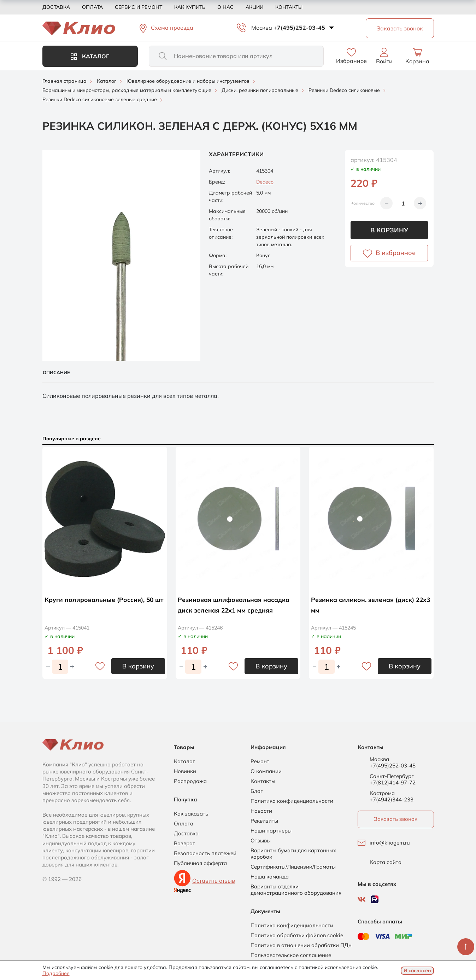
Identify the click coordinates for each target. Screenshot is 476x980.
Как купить (190, 7)
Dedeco (265, 182)
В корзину (389, 230)
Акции (254, 7)
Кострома (382, 793)
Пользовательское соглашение (291, 955)
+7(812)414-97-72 (393, 782)
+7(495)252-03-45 (299, 28)
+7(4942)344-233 (392, 799)
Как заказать (191, 814)
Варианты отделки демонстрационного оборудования (296, 890)
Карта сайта (386, 862)
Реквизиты (264, 821)
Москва (262, 28)
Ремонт (260, 761)
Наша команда (270, 877)
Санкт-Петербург (392, 776)
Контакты (289, 7)
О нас (225, 7)
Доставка (56, 7)
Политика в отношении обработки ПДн (301, 945)
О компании (266, 771)
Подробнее (56, 973)
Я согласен (417, 970)
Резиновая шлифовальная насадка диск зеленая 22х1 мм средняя (232, 610)
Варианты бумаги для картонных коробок (293, 854)
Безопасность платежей (205, 853)
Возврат (184, 843)
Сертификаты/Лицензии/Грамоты (293, 867)
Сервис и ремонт (139, 7)
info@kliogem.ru (390, 843)
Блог (257, 791)
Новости (261, 811)
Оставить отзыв (214, 881)
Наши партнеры (271, 831)
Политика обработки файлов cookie (297, 935)
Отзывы (261, 841)
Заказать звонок (396, 819)
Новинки (185, 771)
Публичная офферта (200, 863)
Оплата (92, 7)
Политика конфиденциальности (292, 801)
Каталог (90, 56)
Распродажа (190, 781)
